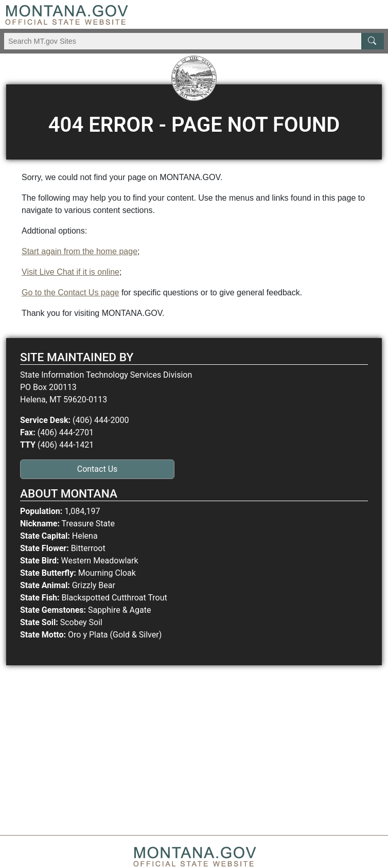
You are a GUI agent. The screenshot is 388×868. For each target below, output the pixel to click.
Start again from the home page (80, 251)
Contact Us (98, 469)
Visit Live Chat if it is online (70, 272)
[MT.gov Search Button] (373, 41)
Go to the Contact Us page (70, 293)
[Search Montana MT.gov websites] (194, 41)
